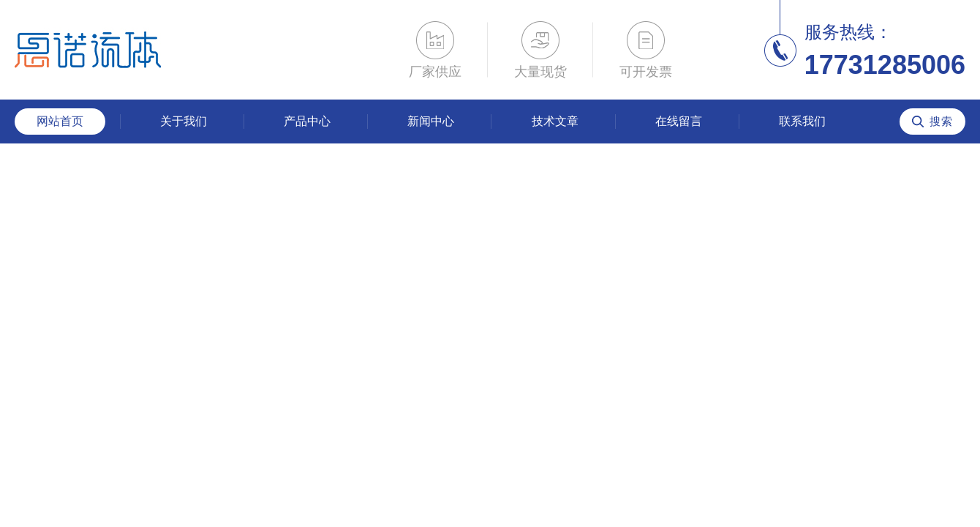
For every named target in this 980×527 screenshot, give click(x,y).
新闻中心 (431, 121)
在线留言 (679, 121)
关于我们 (184, 121)
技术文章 (555, 121)
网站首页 (60, 121)
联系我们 (802, 121)
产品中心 (307, 121)
